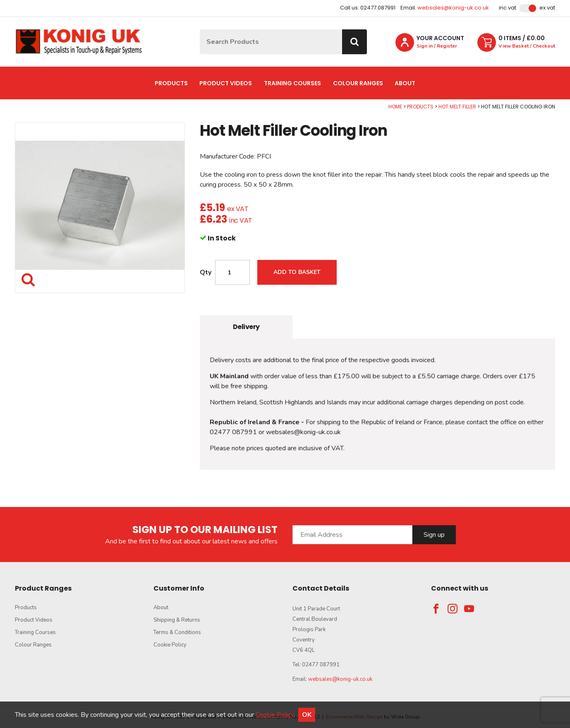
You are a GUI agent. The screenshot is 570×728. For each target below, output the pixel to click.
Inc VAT (508, 8)
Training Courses (292, 83)
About (405, 83)
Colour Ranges (358, 83)
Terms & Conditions (177, 632)
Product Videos (226, 83)
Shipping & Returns (177, 620)
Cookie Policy (170, 645)
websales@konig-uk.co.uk (453, 8)
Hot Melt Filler (457, 107)
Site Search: (200, 30)
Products (171, 83)
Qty (206, 272)
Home (395, 107)
